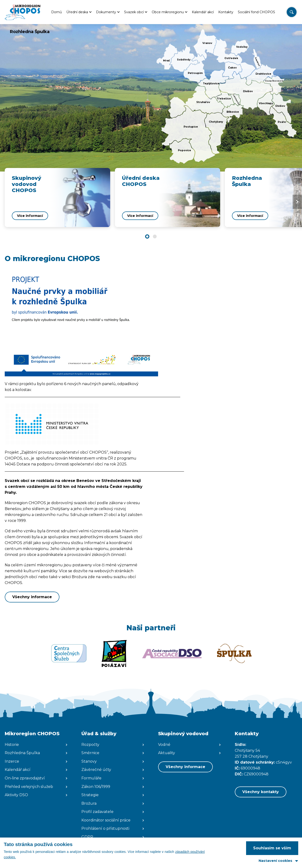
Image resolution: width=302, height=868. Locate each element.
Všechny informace (32, 597)
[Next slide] (297, 202)
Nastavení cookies (275, 861)
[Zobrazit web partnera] (69, 653)
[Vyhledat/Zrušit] (292, 12)
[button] (147, 236)
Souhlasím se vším (272, 848)
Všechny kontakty (261, 792)
